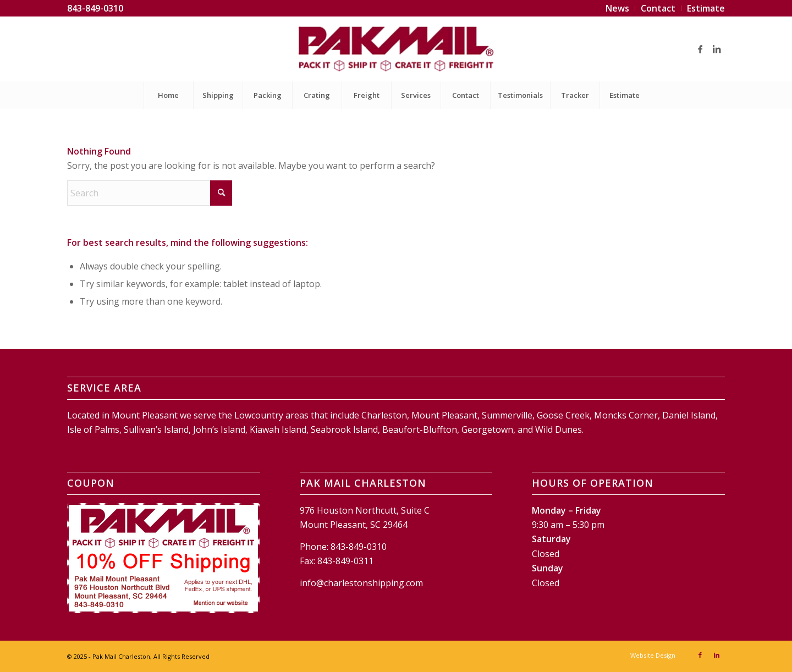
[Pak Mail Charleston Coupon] (163, 558)
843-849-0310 (95, 8)
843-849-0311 (345, 561)
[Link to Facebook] (700, 49)
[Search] (150, 193)
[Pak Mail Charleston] (396, 49)
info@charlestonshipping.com (361, 583)
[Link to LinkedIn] (717, 49)
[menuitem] (618, 8)
